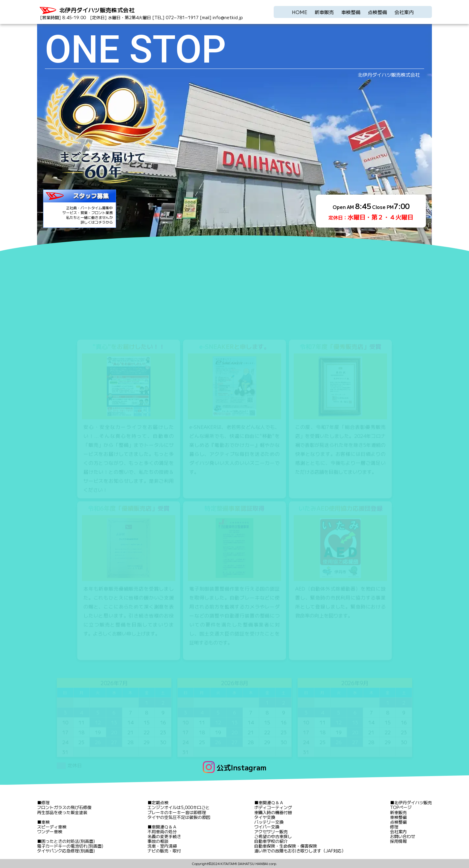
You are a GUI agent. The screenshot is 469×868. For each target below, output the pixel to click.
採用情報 (398, 841)
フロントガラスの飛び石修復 (64, 807)
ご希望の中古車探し (273, 836)
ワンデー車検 (50, 831)
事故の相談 (158, 841)
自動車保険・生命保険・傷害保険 (286, 846)
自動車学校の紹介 (271, 841)
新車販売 (324, 12)
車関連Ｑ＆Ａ (164, 827)
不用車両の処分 (162, 831)
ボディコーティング (273, 807)
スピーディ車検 (52, 827)
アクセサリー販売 (271, 831)
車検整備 (351, 12)
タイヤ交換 (265, 817)
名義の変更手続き (164, 836)
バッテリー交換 (269, 822)
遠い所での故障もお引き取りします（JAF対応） (300, 851)
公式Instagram (241, 767)
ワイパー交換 (267, 827)
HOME (300, 12)
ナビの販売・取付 (164, 851)
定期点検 (160, 802)
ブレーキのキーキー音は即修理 (177, 812)
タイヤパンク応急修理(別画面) (66, 851)
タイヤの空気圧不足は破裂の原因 (179, 817)
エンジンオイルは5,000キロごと (179, 807)
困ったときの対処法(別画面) (68, 841)
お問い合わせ (403, 836)
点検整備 (377, 12)
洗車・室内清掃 (162, 846)
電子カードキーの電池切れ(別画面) (70, 846)
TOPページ (401, 807)
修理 (45, 802)
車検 (45, 822)
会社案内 (404, 12)
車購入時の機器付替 (273, 812)
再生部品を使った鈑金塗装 (62, 812)
